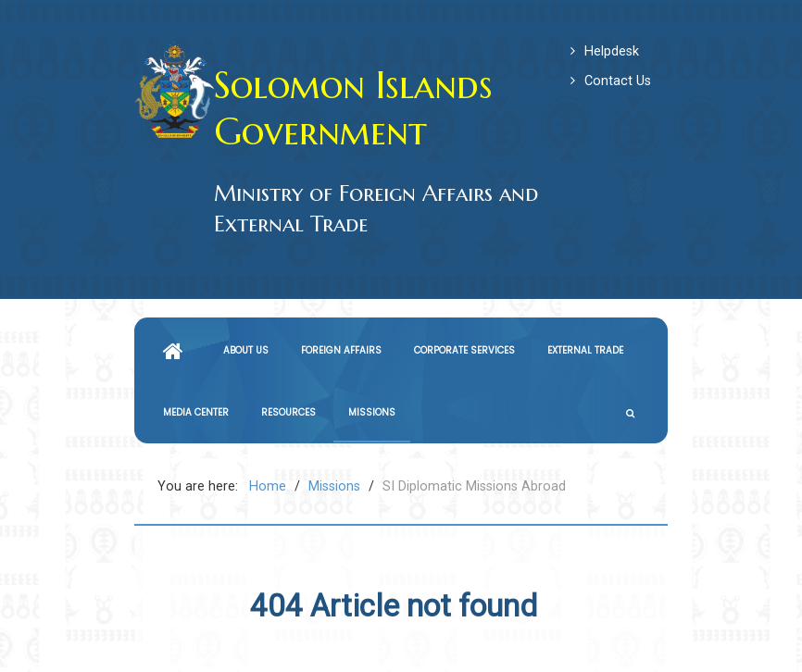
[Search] (633, 413)
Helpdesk (612, 51)
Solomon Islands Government (353, 108)
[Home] (177, 351)
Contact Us (618, 81)
